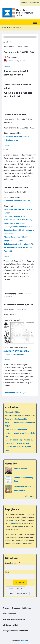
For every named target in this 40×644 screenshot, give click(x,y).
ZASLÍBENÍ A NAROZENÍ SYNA (16, 351)
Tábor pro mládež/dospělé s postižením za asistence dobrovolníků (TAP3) (20, 433)
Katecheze (23, 10)
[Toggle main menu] (20, 22)
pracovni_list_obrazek (12, 320)
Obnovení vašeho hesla (18, 594)
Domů (4, 28)
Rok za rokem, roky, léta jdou (15, 223)
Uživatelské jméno (12, 563)
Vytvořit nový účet (16, 588)
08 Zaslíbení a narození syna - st (17, 137)
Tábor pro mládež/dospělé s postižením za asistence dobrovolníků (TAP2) (20, 423)
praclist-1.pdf (12, 61)
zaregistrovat (17, 523)
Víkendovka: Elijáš (12, 412)
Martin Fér (25, 640)
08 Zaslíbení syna (11, 140)
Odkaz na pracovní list (12, 133)
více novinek (30, 496)
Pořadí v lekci (9, 315)
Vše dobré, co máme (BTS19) (15, 216)
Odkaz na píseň (9, 206)
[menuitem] (24, 3)
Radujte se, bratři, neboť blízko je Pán (19, 244)
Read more (7, 67)
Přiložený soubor (10, 57)
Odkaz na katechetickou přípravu (16, 348)
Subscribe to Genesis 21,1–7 (15, 393)
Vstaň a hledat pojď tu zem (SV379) (18, 220)
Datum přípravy (9, 52)
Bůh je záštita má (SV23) (13, 241)
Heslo (7, 572)
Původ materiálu (10, 47)
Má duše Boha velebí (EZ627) (15, 237)
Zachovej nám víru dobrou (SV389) (18, 227)
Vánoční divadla (20, 468)
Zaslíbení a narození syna (14, 354)
